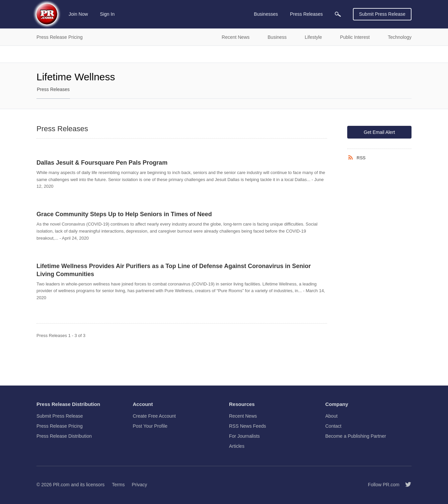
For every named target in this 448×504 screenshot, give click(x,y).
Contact (333, 426)
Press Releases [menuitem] (306, 14)
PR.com (61, 485)
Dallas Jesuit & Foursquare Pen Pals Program (102, 163)
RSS (361, 158)
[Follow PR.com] (405, 485)
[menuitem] (338, 14)
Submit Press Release (382, 14)
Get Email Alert (379, 132)
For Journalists (244, 436)
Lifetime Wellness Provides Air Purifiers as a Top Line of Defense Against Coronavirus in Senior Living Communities (174, 270)
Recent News (243, 416)
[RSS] (352, 158)
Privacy (139, 485)
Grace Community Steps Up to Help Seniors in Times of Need (124, 214)
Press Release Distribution (64, 436)
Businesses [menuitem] (266, 14)
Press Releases (53, 89)
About (332, 416)
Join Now (78, 14)
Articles (237, 446)
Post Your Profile (150, 426)
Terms (118, 485)
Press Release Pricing (60, 426)
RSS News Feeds (247, 426)
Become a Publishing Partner (356, 436)
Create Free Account (154, 416)
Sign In (107, 14)
